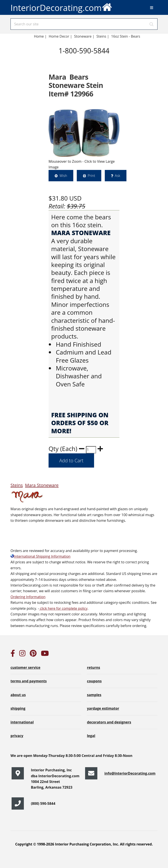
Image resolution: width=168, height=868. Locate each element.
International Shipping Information (40, 556)
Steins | (103, 36)
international (22, 722)
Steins (17, 485)
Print (91, 176)
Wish (63, 176)
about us (18, 695)
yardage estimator (103, 708)
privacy (17, 736)
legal (91, 736)
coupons (94, 681)
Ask (118, 176)
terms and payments (29, 681)
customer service (25, 667)
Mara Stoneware (42, 485)
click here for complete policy (63, 608)
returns (93, 667)
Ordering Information (28, 597)
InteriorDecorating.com (61, 7)
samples (94, 695)
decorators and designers (109, 722)
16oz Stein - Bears (126, 36)
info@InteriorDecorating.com (130, 773)
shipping (18, 708)
